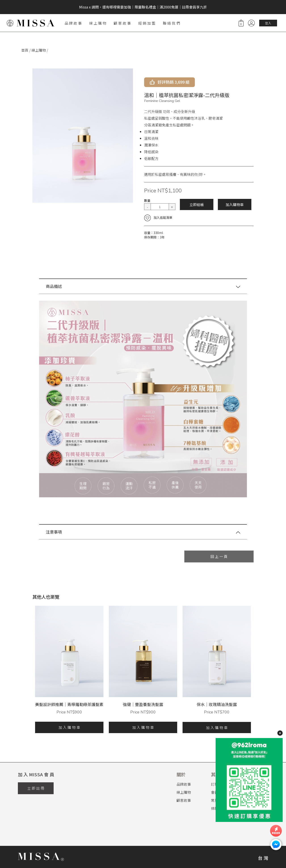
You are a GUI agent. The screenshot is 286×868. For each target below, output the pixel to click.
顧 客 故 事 (122, 23)
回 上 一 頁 (219, 556)
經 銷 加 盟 (147, 23)
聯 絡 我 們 (171, 23)
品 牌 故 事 (73, 23)
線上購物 (39, 50)
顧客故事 (184, 800)
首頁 (25, 50)
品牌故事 (184, 784)
